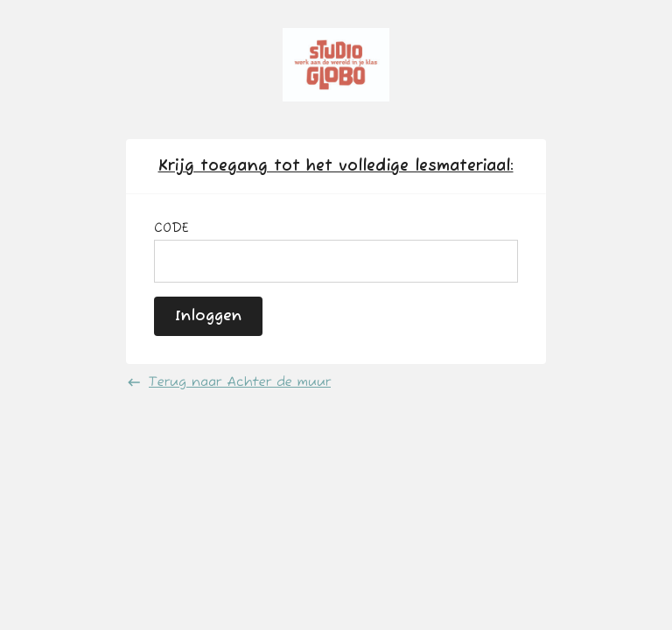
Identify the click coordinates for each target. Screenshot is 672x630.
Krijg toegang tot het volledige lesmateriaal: (336, 166)
